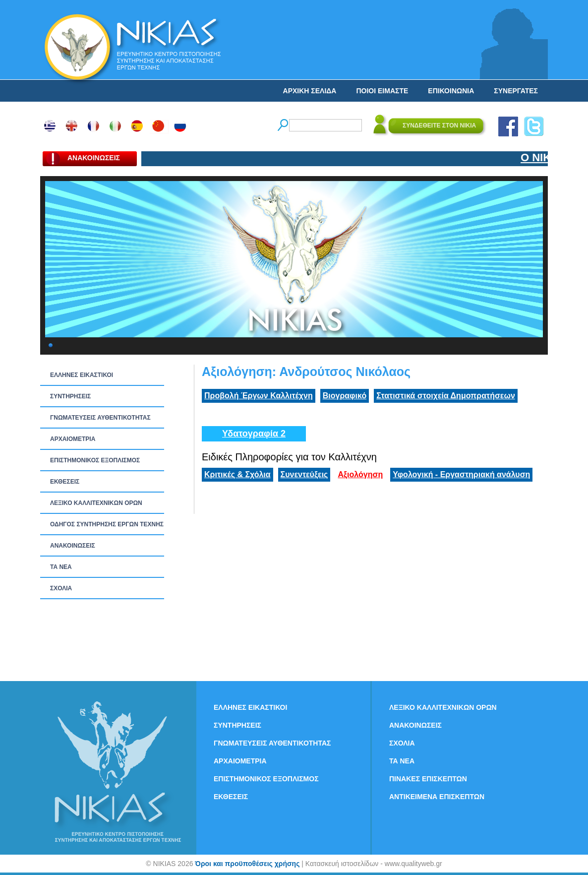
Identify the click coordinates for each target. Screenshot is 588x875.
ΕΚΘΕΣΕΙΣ (65, 482)
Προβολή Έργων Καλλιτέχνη (259, 396)
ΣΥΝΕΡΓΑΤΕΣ (516, 91)
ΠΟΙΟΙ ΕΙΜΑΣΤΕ (382, 91)
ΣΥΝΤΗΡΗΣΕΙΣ (70, 396)
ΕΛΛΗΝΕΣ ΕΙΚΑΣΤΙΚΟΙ (82, 375)
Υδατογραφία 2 (254, 434)
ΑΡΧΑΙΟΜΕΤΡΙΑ (73, 439)
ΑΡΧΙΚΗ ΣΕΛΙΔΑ (310, 91)
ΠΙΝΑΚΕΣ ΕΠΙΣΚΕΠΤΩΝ (428, 779)
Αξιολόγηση (360, 474)
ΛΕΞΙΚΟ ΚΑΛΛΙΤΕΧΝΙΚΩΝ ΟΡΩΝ (96, 503)
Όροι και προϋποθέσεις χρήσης (247, 864)
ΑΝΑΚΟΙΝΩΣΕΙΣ (73, 546)
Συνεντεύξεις (304, 474)
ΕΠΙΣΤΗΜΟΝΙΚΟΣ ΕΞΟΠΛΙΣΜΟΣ (95, 460)
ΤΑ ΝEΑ (61, 567)
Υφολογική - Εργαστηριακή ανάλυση (461, 474)
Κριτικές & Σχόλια (237, 474)
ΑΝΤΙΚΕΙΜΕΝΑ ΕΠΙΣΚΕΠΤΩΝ (437, 797)
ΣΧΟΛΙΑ (61, 588)
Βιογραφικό (345, 396)
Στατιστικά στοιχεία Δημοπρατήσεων (446, 396)
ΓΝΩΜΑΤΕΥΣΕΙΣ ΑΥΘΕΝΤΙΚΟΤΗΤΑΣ (100, 418)
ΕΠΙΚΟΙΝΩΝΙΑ (451, 91)
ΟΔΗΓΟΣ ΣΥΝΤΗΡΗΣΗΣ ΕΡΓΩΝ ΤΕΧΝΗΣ (107, 524)
